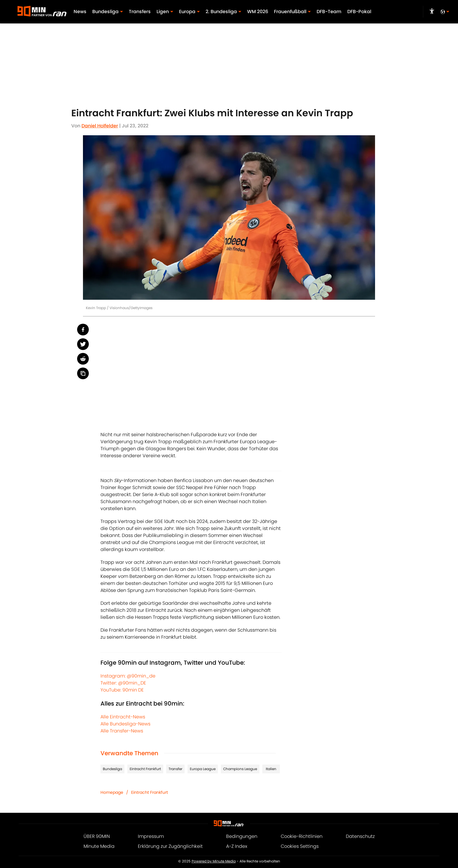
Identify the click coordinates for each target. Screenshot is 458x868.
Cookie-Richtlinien (302, 836)
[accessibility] (432, 12)
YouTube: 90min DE (122, 690)
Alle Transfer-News (122, 731)
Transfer (175, 769)
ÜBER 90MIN (97, 836)
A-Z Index (237, 846)
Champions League (240, 769)
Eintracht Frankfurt (145, 769)
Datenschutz (360, 836)
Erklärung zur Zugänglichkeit (170, 846)
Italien (271, 769)
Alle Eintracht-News (123, 717)
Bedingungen (242, 836)
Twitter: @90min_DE (123, 683)
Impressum (151, 836)
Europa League (203, 769)
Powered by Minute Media (214, 861)
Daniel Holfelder (100, 126)
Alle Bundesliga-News (125, 724)
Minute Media (99, 846)
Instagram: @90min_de (128, 676)
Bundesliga (112, 769)
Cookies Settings (300, 846)
